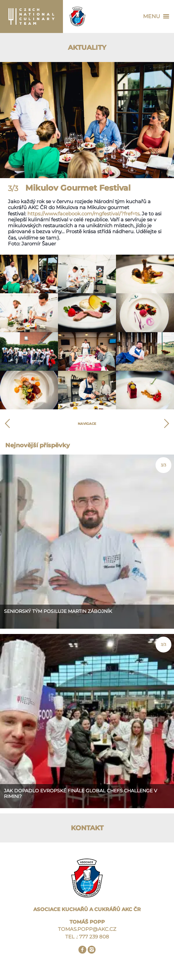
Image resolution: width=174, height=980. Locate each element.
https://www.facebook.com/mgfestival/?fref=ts (83, 214)
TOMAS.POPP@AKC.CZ (87, 929)
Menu (158, 16)
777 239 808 (94, 937)
